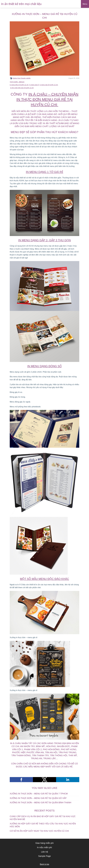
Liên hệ (44, 852)
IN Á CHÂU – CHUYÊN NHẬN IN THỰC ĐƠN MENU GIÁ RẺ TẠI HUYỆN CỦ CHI (47, 99)
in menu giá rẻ (34, 85)
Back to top (44, 864)
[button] (21, 780)
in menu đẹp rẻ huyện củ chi (19, 85)
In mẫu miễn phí (44, 847)
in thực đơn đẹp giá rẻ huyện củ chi (22, 88)
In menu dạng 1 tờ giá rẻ (44, 172)
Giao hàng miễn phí (44, 843)
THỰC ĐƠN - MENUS (17, 82)
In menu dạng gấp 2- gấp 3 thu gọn (44, 240)
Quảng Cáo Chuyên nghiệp (21, 78)
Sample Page (44, 856)
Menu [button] (85, 4)
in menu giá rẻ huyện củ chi (49, 85)
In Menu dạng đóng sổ (45, 366)
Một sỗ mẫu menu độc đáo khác (44, 579)
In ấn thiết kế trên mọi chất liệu (21, 4)
